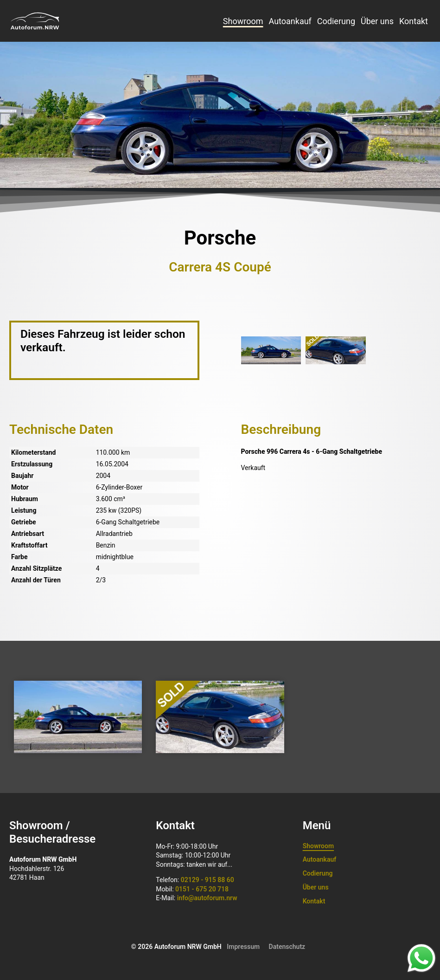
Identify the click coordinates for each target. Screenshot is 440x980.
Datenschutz (287, 947)
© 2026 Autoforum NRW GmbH (176, 947)
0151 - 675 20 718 (202, 889)
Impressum (243, 947)
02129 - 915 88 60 (207, 880)
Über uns (377, 21)
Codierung (336, 21)
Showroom (243, 21)
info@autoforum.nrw (207, 898)
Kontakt (414, 21)
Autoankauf (290, 21)
